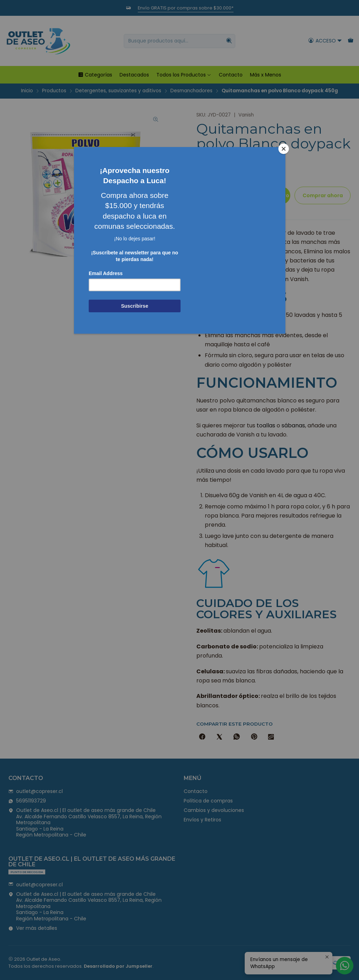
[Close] (284, 149)
